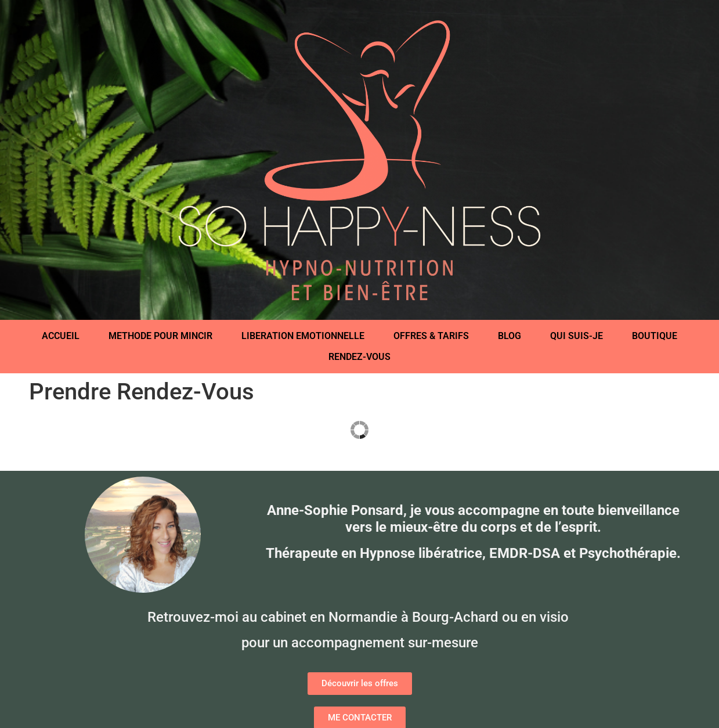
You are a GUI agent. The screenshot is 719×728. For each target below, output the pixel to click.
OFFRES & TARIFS (431, 336)
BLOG (510, 336)
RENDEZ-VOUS (359, 357)
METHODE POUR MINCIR (160, 336)
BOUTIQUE (655, 336)
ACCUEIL (61, 336)
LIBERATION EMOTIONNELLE (303, 336)
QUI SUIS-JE (577, 336)
